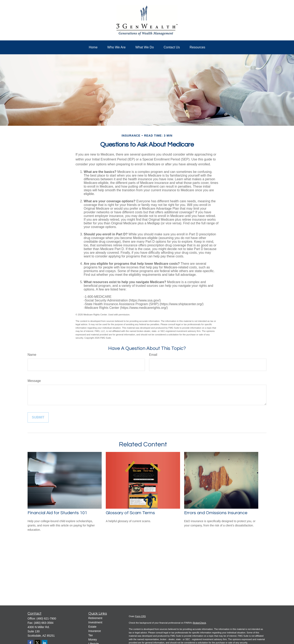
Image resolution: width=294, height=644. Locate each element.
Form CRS (140, 616)
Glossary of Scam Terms (130, 513)
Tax (91, 635)
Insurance (95, 631)
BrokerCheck (199, 623)
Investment (95, 622)
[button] (93, 47)
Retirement (95, 618)
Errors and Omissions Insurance (216, 513)
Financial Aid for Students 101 (57, 513)
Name (32, 355)
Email (153, 355)
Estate (92, 627)
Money (93, 640)
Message (34, 381)
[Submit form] (38, 417)
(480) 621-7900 (46, 618)
